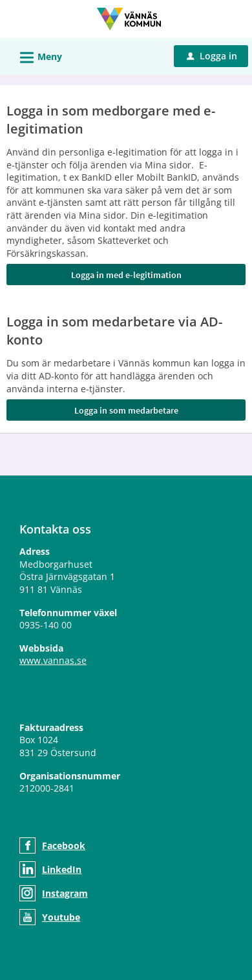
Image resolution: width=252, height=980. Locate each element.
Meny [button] (37, 55)
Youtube (61, 917)
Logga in (212, 56)
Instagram (65, 893)
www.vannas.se (53, 660)
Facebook (64, 845)
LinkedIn (62, 869)
